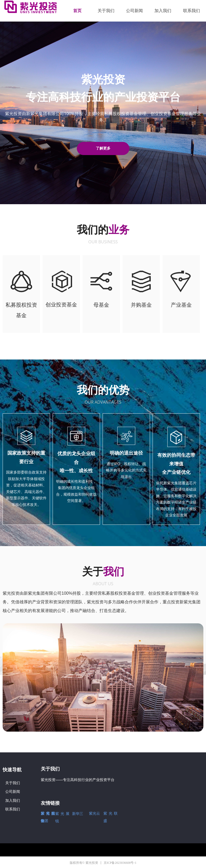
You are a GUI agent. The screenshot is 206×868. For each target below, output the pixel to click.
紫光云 (94, 813)
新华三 (78, 814)
